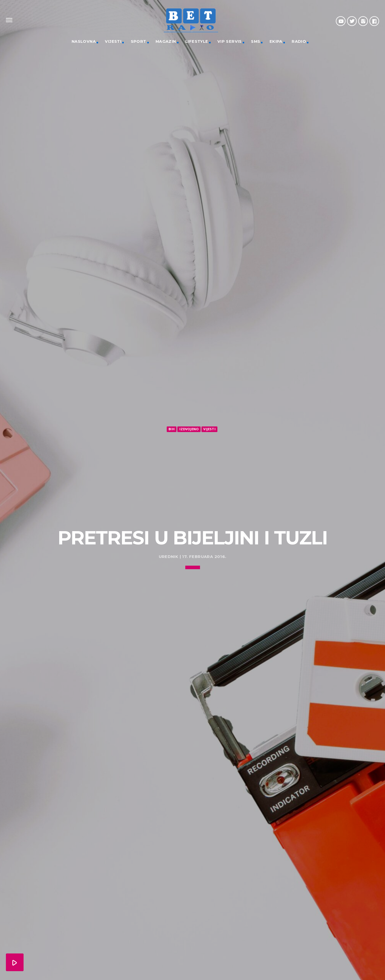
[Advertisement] (193, 477)
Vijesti (113, 41)
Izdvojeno (189, 429)
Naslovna (84, 41)
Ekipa (276, 41)
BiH (172, 429)
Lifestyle (197, 41)
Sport (139, 41)
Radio (299, 41)
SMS (256, 41)
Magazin (166, 41)
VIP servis (230, 41)
